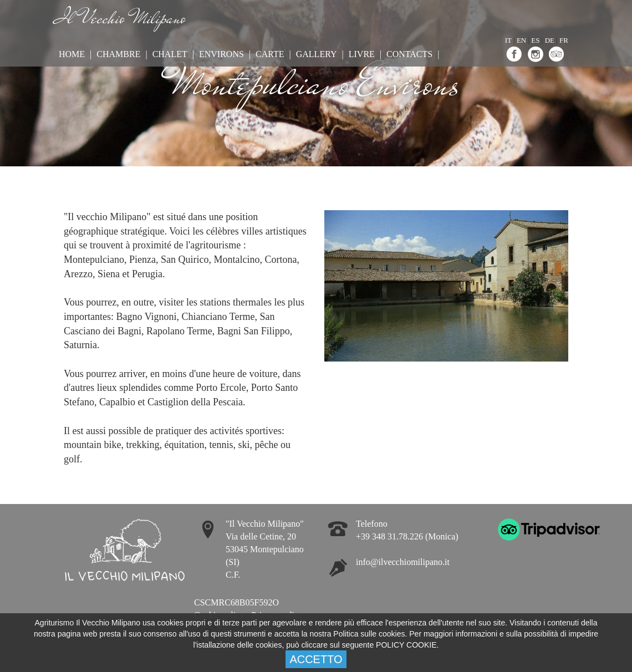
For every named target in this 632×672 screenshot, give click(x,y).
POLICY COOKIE (406, 645)
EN (521, 40)
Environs (221, 54)
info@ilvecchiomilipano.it (403, 562)
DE (550, 40)
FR (564, 40)
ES (535, 40)
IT (508, 40)
